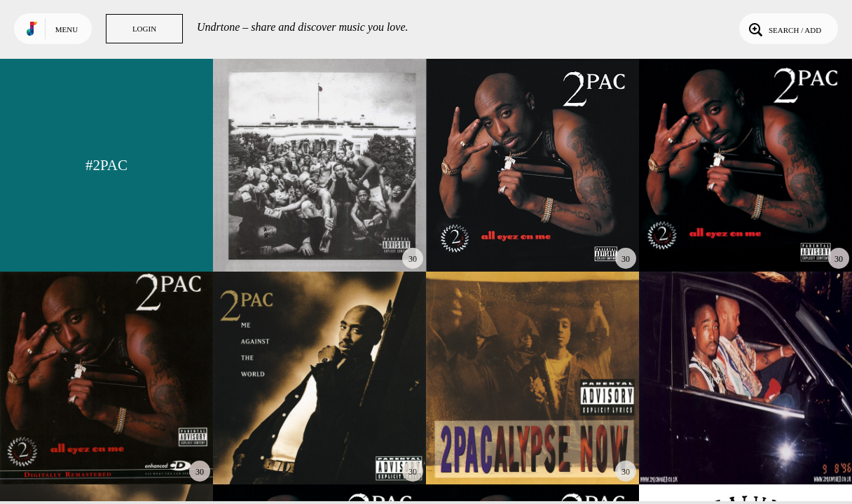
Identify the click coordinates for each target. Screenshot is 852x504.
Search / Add (784, 29)
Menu (67, 29)
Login (144, 29)
